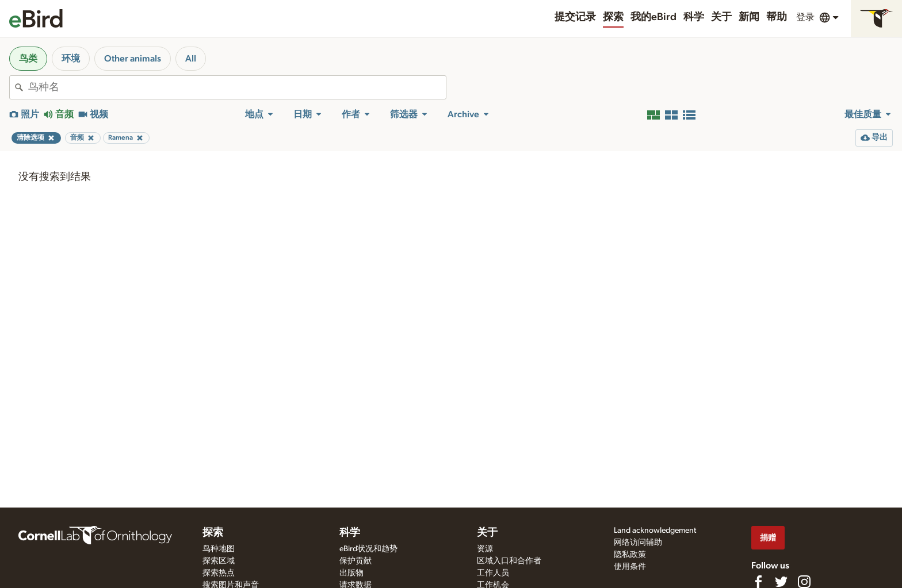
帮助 (777, 17)
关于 (721, 17)
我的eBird (653, 17)
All (191, 59)
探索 (613, 17)
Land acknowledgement (655, 531)
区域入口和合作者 (509, 561)
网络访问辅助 (638, 543)
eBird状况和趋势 (368, 549)
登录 (805, 17)
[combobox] (237, 87)
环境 (71, 59)
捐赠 (768, 538)
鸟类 (28, 59)
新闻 (749, 17)
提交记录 (575, 17)
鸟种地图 (219, 549)
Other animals (133, 59)
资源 (485, 549)
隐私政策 (630, 555)
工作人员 (493, 573)
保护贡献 (356, 561)
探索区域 (219, 561)
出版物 (351, 573)
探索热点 (219, 573)
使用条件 (630, 567)
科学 (694, 17)
